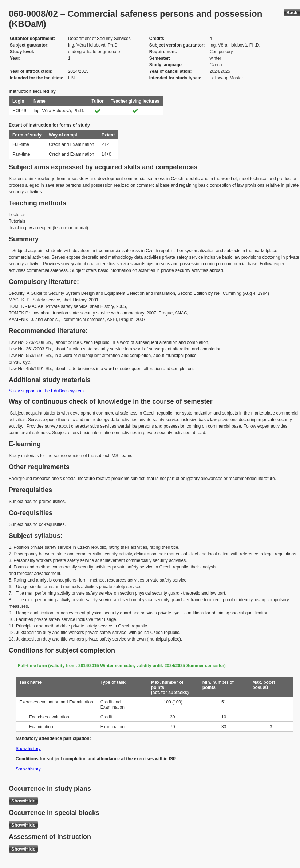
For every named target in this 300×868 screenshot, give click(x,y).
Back (292, 13)
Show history (28, 749)
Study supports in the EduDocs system (46, 391)
